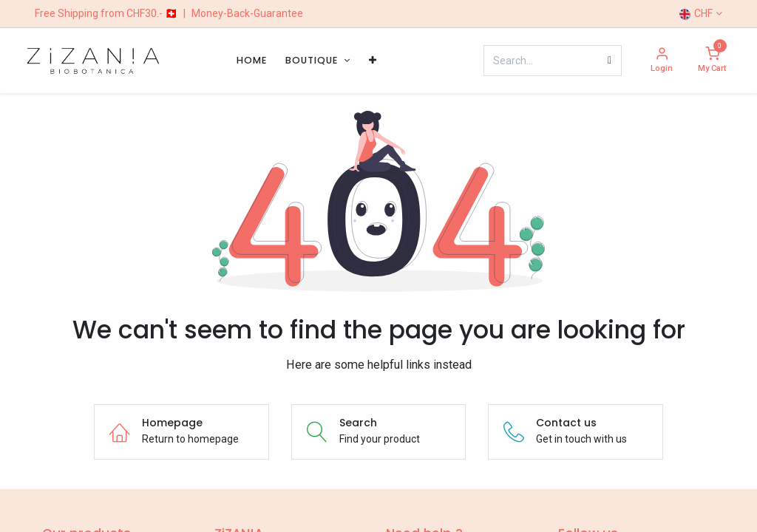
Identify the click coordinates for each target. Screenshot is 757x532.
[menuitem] (252, 60)
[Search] (610, 61)
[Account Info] (662, 61)
